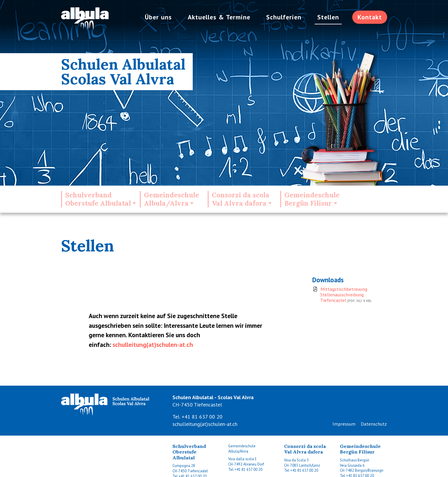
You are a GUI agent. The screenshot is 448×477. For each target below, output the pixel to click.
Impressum (344, 424)
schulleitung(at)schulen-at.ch (153, 345)
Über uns (158, 17)
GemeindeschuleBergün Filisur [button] (312, 199)
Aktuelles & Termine (219, 17)
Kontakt (370, 17)
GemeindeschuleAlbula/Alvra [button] (172, 199)
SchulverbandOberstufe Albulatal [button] (98, 199)
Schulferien (284, 17)
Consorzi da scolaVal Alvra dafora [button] (241, 199)
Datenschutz (374, 424)
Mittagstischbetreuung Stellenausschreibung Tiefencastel (345, 295)
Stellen (328, 17)
